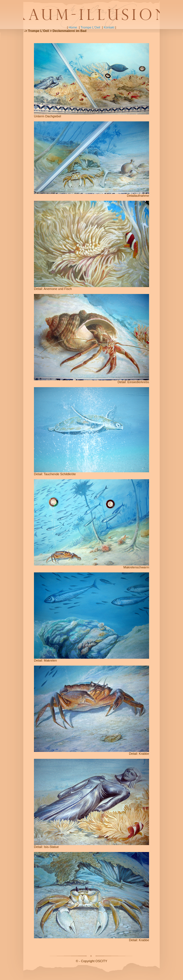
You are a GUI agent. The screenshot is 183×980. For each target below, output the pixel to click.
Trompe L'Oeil (90, 27)
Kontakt (109, 27)
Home (73, 27)
